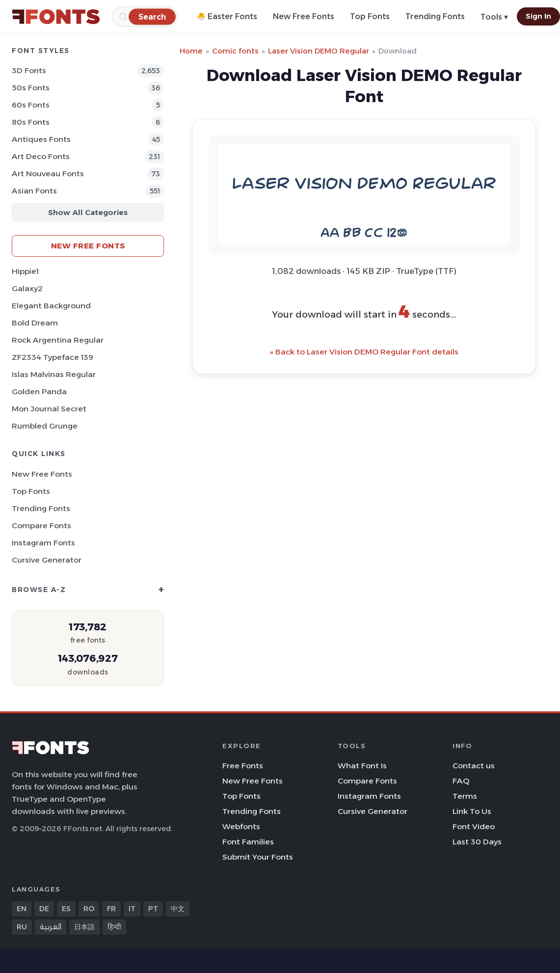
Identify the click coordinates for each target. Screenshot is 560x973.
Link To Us (472, 811)
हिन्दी (114, 927)
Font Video (474, 826)
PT (153, 909)
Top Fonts (370, 16)
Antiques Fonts (41, 139)
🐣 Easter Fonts (227, 16)
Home (191, 51)
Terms (465, 796)
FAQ (461, 781)
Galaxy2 (27, 288)
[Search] (152, 16)
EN (22, 909)
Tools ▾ (494, 17)
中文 (178, 909)
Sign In (538, 16)
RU (22, 927)
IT (132, 909)
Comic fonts (235, 51)
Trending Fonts (435, 16)
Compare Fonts (41, 526)
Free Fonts (243, 766)
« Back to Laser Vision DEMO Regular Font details (364, 352)
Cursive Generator (47, 560)
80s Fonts (31, 122)
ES (66, 909)
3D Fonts (29, 70)
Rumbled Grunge (45, 426)
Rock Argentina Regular (58, 340)
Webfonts (241, 826)
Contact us (474, 766)
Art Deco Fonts (41, 156)
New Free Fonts (304, 16)
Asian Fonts (34, 191)
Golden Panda (39, 392)
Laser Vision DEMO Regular (319, 51)
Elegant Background (51, 306)
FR (111, 909)
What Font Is (362, 766)
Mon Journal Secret (49, 409)
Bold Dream (35, 323)
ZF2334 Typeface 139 (53, 357)
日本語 (84, 927)
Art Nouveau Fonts (48, 174)
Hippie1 (25, 271)
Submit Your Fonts (258, 857)
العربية (51, 927)
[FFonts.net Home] (56, 17)
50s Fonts (31, 88)
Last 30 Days (477, 842)
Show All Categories (88, 212)
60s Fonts (31, 105)
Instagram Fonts (43, 543)
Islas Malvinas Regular (54, 374)
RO (89, 909)
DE (44, 909)
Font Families (248, 842)
